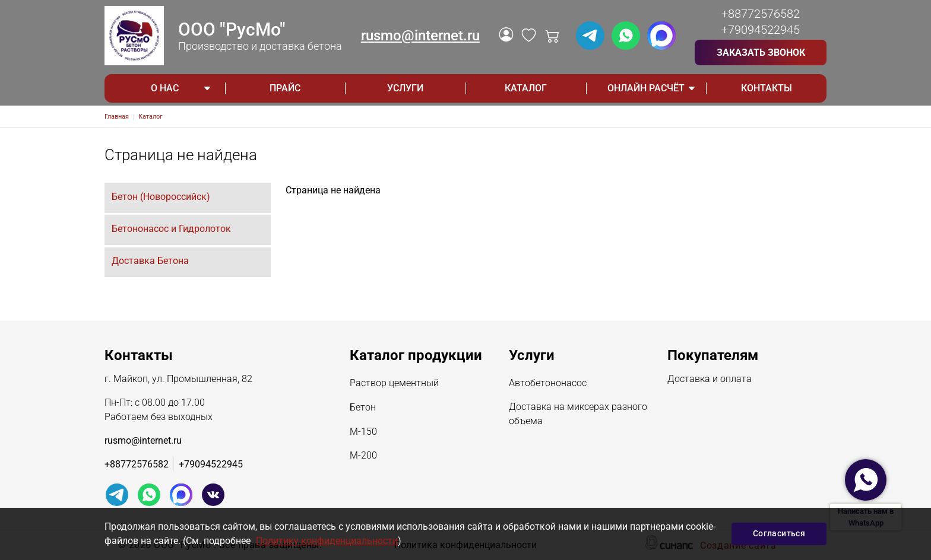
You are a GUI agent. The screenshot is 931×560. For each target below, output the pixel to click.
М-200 (363, 456)
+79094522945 (761, 30)
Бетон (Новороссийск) (161, 197)
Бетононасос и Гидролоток (171, 229)
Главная (117, 117)
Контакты (767, 88)
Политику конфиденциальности (327, 541)
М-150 (363, 432)
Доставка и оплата (710, 380)
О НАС (165, 88)
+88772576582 (761, 14)
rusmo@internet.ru (420, 36)
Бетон (363, 408)
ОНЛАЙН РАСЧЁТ (646, 88)
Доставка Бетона (150, 261)
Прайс (285, 88)
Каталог (526, 88)
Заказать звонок (761, 52)
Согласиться (779, 533)
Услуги (405, 88)
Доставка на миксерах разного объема (578, 415)
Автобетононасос (548, 384)
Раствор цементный (394, 384)
